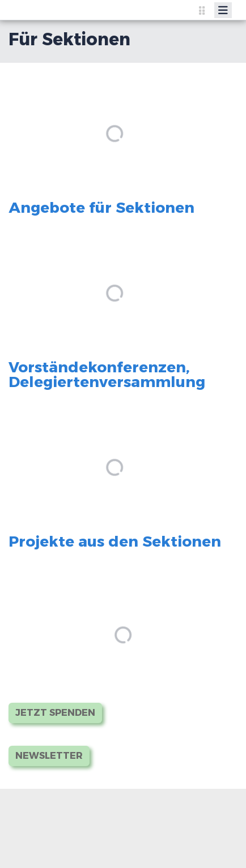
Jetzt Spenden (55, 713)
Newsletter (49, 756)
